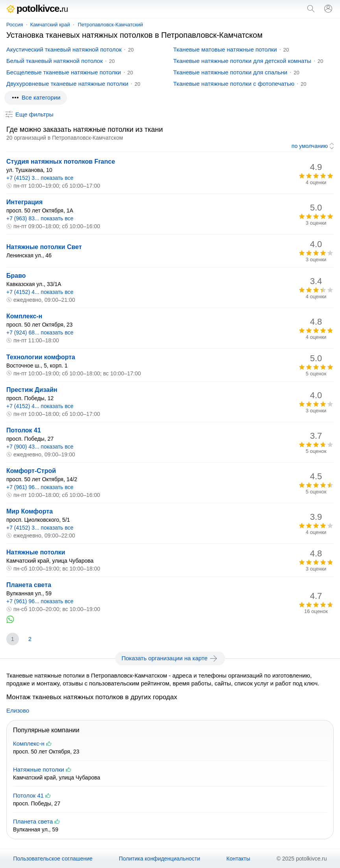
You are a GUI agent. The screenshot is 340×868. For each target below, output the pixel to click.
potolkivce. (37, 8)
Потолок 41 (24, 430)
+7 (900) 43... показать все (40, 447)
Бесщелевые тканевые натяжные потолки (64, 72)
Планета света (29, 585)
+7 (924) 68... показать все (40, 332)
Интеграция (24, 202)
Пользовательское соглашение (53, 859)
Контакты (238, 859)
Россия (15, 25)
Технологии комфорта (41, 357)
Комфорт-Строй (31, 471)
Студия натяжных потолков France (61, 162)
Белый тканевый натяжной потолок (55, 61)
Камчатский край (50, 25)
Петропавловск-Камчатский (111, 25)
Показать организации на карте (170, 658)
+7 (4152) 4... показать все (40, 292)
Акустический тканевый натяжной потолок (64, 49)
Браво (16, 276)
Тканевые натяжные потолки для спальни (230, 72)
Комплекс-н (24, 316)
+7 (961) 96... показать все (40, 487)
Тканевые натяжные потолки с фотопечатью (234, 84)
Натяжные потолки (36, 552)
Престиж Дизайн (32, 390)
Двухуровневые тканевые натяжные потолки (67, 84)
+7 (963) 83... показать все (40, 218)
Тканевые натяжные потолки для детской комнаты (242, 61)
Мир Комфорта (30, 511)
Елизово (18, 710)
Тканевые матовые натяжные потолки (225, 49)
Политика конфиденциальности (160, 859)
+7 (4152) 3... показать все (40, 178)
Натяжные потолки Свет (44, 247)
